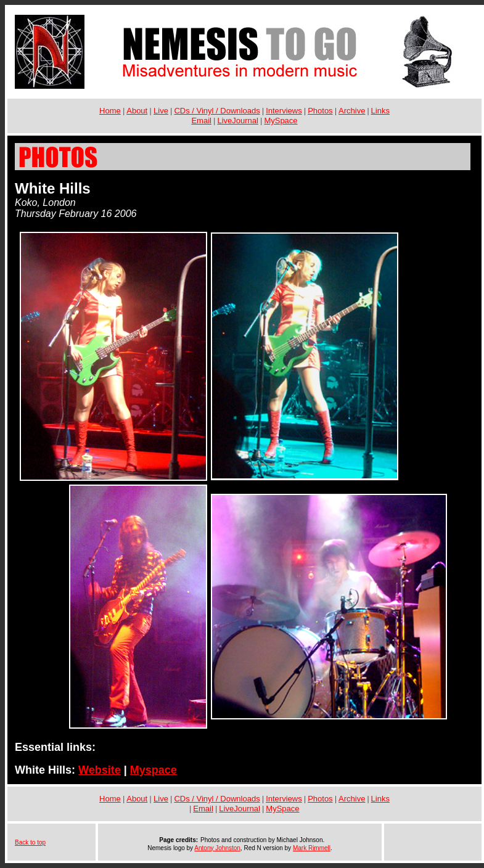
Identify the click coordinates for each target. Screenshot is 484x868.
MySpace (281, 121)
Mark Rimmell (312, 848)
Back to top (30, 842)
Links (380, 111)
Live (161, 111)
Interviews (284, 111)
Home (110, 111)
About (137, 111)
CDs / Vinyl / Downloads (217, 111)
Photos (320, 111)
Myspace (154, 770)
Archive (352, 111)
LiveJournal (238, 121)
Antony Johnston (217, 848)
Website (100, 770)
